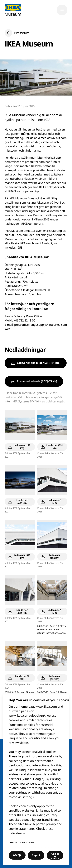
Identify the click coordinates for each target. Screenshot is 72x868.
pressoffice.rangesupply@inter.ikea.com (41, 325)
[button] (17, 33)
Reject (36, 855)
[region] (36, 780)
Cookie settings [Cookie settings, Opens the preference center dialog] (55, 856)
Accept (17, 856)
